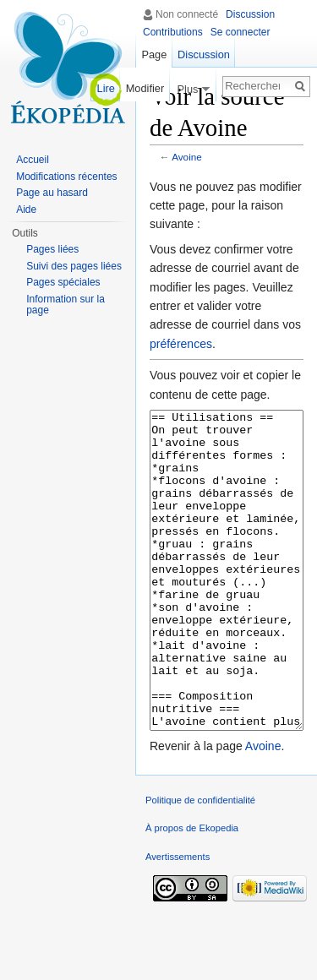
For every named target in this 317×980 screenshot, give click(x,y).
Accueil (33, 160)
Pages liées (52, 249)
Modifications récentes (66, 177)
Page (154, 54)
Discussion (250, 14)
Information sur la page (66, 305)
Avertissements (178, 920)
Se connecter (240, 32)
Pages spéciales (63, 282)
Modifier (145, 88)
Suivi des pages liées (74, 266)
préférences (181, 344)
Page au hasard (52, 193)
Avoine (187, 157)
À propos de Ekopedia (192, 891)
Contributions (173, 32)
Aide (26, 210)
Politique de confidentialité (200, 863)
